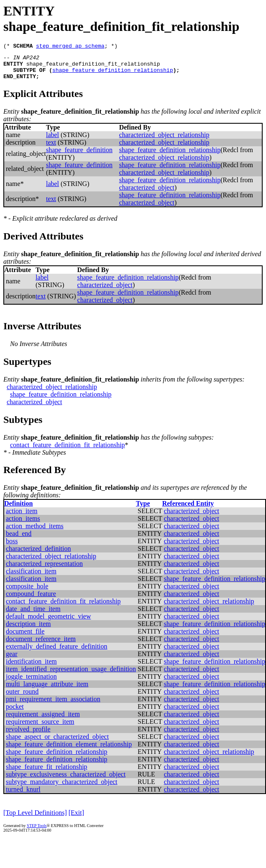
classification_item (31, 577)
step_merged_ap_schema (70, 47)
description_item (28, 630)
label (52, 141)
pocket (15, 713)
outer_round (22, 698)
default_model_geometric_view (48, 622)
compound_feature (31, 600)
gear (12, 660)
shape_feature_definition (79, 156)
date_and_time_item (33, 615)
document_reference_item (41, 645)
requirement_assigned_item (43, 720)
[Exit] (76, 819)
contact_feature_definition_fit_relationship (68, 451)
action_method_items (35, 532)
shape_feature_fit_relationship (47, 773)
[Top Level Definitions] (35, 819)
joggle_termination (31, 683)
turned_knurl (23, 795)
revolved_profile (28, 735)
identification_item (31, 668)
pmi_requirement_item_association (53, 705)
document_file (25, 638)
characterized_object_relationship (164, 141)
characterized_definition (38, 555)
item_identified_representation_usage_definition (71, 675)
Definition (18, 510)
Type (143, 510)
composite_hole (27, 592)
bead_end (19, 540)
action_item (22, 517)
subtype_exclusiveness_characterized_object (66, 780)
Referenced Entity (188, 510)
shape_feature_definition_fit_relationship (93, 67)
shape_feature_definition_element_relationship (69, 750)
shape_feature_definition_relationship (113, 75)
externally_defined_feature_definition (57, 653)
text (51, 149)
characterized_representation (44, 570)
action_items (23, 525)
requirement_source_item (40, 728)
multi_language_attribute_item (47, 690)
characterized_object (147, 194)
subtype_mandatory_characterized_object (62, 788)
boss (12, 547)
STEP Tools (37, 832)
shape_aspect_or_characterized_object (57, 743)
